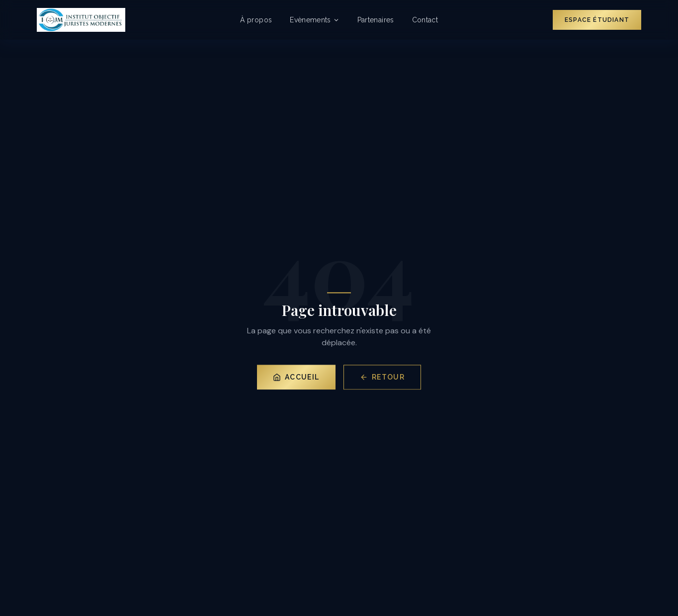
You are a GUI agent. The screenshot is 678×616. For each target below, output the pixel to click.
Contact (425, 20)
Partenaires (376, 20)
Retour (382, 378)
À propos (256, 20)
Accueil (296, 378)
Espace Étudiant (597, 20)
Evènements (315, 20)
